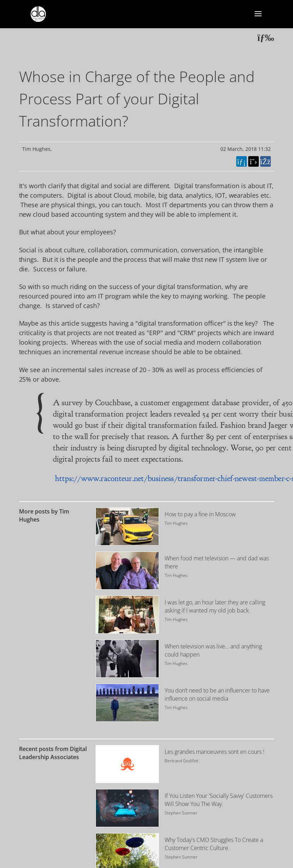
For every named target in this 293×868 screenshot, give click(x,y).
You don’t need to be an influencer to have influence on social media (217, 694)
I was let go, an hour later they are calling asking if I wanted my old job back (215, 606)
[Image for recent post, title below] (127, 764)
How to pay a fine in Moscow (200, 514)
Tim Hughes (36, 149)
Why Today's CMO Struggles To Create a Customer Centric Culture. (214, 844)
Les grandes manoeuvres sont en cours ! (215, 752)
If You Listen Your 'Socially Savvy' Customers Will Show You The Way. (219, 800)
